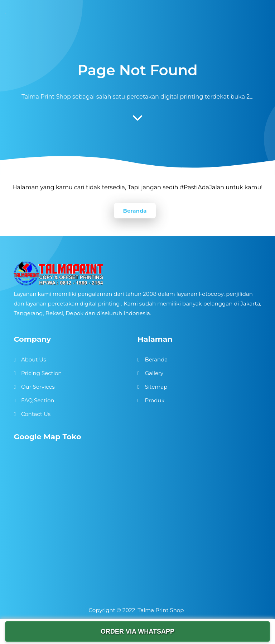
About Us (34, 359)
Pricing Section (42, 373)
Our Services (38, 387)
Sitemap (156, 387)
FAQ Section (38, 400)
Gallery (154, 373)
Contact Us (36, 414)
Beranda (135, 211)
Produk (155, 400)
